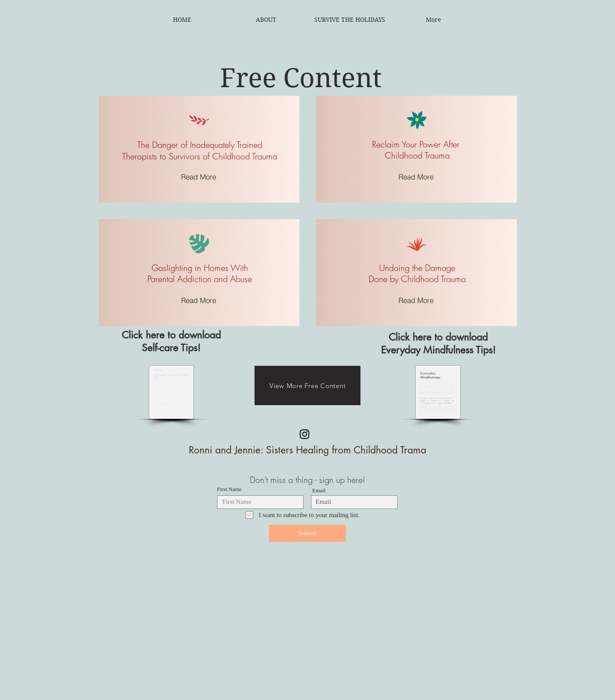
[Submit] (307, 533)
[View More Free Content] (307, 385)
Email (319, 490)
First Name (229, 489)
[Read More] (199, 176)
